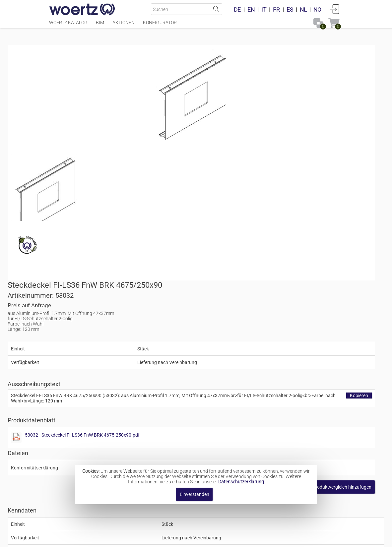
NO (317, 10)
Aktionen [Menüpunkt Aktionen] (124, 26)
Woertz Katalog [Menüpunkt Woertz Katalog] (68, 26)
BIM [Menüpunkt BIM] (100, 26)
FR (276, 10)
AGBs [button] (193, 539)
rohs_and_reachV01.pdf (306, 255)
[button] (296, 274)
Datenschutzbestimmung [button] (236, 539)
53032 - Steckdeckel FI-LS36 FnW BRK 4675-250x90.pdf (274, 222)
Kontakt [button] (169, 539)
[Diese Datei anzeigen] (86, 191)
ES (290, 10)
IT (264, 10)
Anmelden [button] (335, 9)
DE (237, 10)
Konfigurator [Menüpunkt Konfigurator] (160, 26)
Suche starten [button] (216, 9)
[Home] (82, 10)
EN (251, 10)
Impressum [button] (139, 539)
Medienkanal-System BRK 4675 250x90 (217, 452)
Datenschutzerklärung (241, 482)
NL (303, 10)
